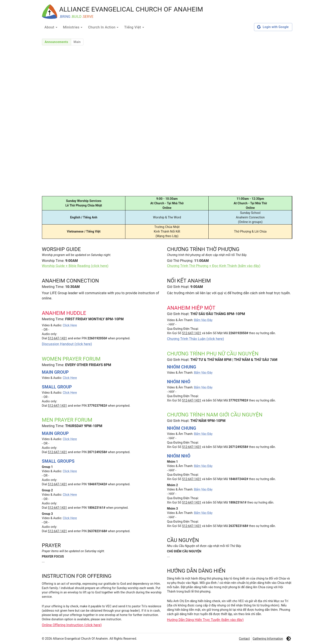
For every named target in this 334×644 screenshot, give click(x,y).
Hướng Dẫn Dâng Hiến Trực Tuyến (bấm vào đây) (205, 620)
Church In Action (104, 27)
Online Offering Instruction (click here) (72, 625)
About (52, 27)
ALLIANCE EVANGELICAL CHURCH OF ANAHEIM (131, 9)
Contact (244, 639)
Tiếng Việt (135, 27)
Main (77, 42)
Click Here (70, 325)
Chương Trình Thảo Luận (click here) (196, 339)
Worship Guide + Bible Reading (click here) (75, 266)
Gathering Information (268, 639)
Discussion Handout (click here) (67, 344)
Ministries (73, 27)
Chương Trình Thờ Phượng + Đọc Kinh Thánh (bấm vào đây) (214, 266)
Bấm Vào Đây (203, 320)
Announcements (56, 42)
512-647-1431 (57, 338)
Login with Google (273, 27)
